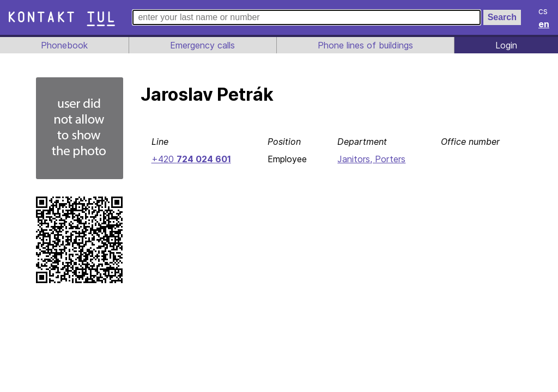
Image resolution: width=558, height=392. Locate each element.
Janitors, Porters (371, 159)
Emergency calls (202, 45)
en (544, 24)
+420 (190, 159)
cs (544, 11)
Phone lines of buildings (365, 45)
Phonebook (64, 45)
